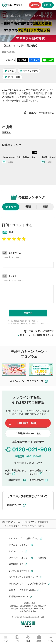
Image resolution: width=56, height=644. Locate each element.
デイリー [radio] (11, 207)
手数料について (39, 480)
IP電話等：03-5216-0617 (28, 456)
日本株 (11, 71)
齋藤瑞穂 (6, 132)
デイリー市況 (14, 77)
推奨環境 (42, 558)
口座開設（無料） (28, 423)
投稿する (28, 313)
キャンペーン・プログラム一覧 (29, 381)
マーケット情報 (30, 71)
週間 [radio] (28, 207)
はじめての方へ (17, 480)
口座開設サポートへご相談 (28, 433)
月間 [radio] (45, 207)
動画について (16, 505)
